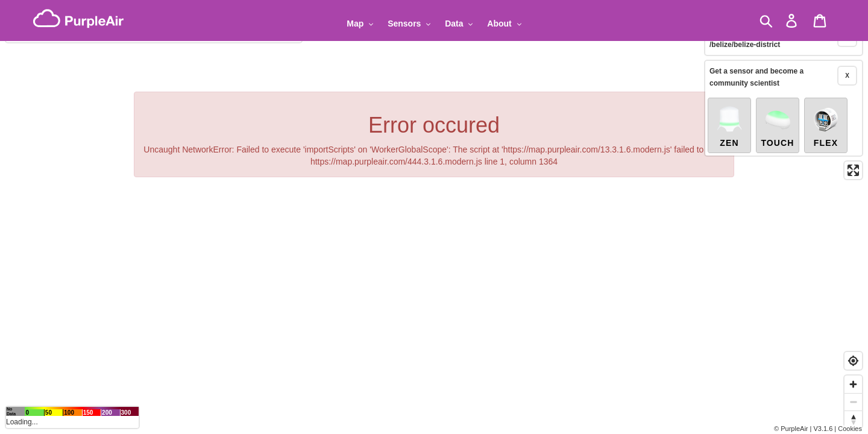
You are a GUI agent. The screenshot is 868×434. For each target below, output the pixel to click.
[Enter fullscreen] (853, 154)
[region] (434, 217)
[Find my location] (853, 361)
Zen (729, 110)
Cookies (850, 429)
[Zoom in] (853, 384)
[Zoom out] (853, 402)
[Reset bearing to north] (853, 419)
